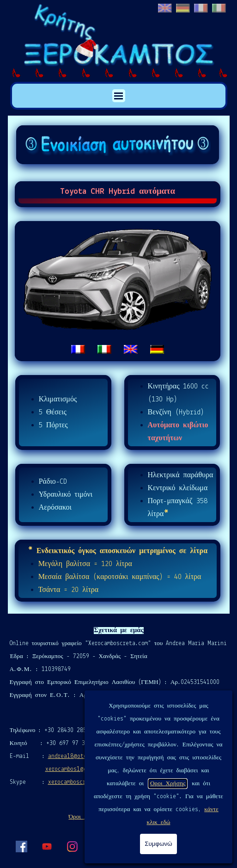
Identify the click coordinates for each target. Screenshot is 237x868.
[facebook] (21, 846)
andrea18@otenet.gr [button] (77, 756)
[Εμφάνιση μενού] (119, 96)
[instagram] (72, 846)
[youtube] (47, 846)
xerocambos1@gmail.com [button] (79, 769)
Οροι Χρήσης (168, 784)
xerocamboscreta (72, 782)
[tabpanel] (118, 291)
